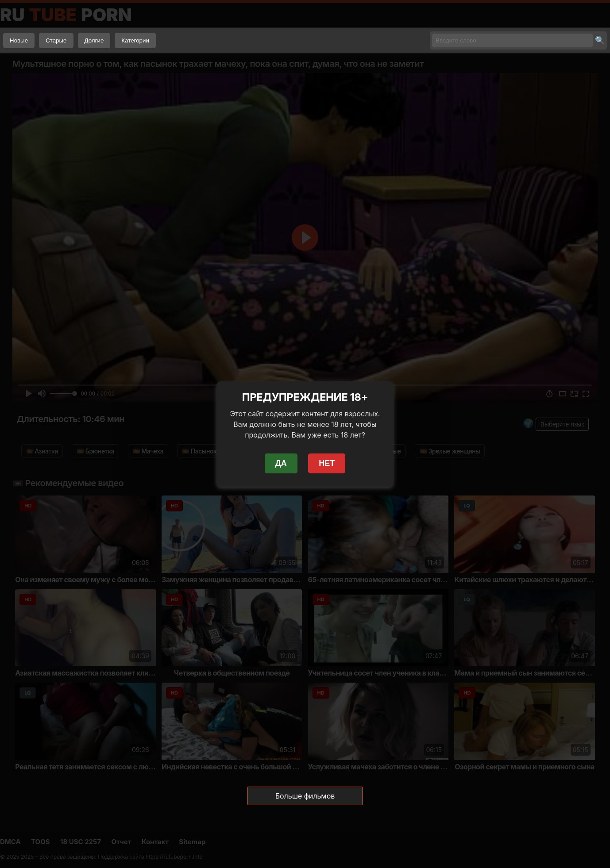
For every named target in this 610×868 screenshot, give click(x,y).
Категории (135, 40)
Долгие (94, 40)
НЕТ (327, 463)
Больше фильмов (305, 796)
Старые (56, 40)
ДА (281, 463)
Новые (19, 40)
